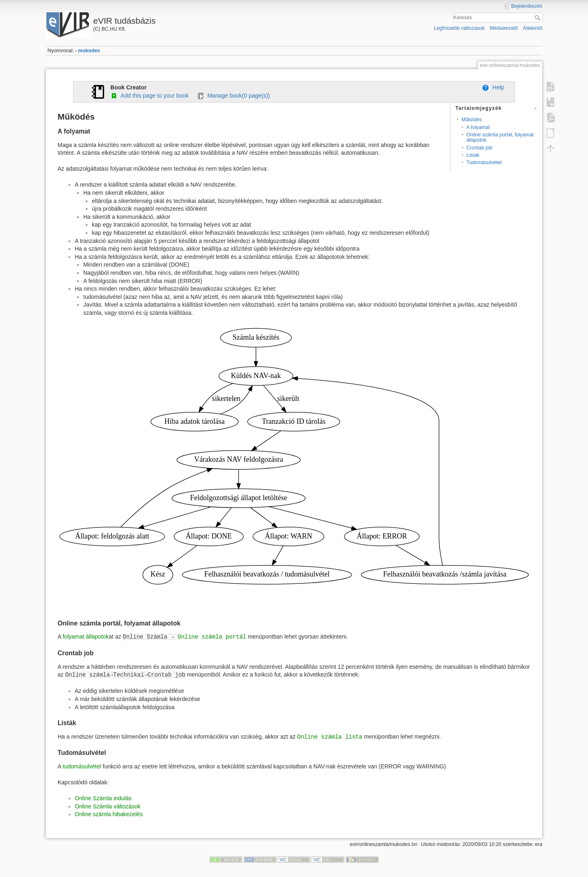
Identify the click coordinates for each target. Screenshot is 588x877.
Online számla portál (212, 637)
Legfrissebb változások (459, 28)
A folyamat (478, 127)
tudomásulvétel (82, 766)
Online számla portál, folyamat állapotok (500, 137)
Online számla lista (330, 737)
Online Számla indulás (103, 798)
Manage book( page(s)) (233, 96)
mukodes (89, 51)
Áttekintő (532, 28)
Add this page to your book (149, 96)
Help (493, 87)
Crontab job (479, 148)
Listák (473, 155)
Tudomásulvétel (484, 162)
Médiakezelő (504, 28)
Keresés (538, 18)
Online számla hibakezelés (109, 814)
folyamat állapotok (86, 637)
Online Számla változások (108, 806)
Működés (472, 120)
